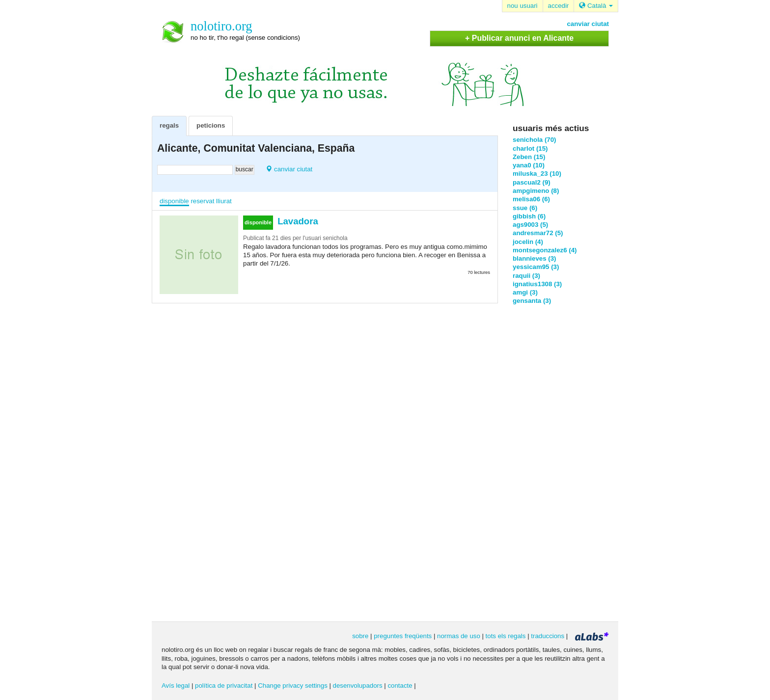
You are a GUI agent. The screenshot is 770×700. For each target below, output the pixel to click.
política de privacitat (224, 686)
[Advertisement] (552, 462)
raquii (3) (526, 276)
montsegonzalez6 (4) (545, 250)
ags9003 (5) (530, 225)
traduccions (548, 636)
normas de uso (459, 636)
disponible (174, 201)
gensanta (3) (532, 301)
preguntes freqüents (403, 636)
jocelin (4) (528, 242)
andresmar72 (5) (538, 233)
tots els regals (506, 636)
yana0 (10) (529, 165)
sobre (360, 636)
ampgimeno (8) (536, 191)
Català (596, 6)
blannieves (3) (534, 258)
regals (169, 125)
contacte (400, 686)
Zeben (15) (529, 157)
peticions (211, 125)
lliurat (224, 201)
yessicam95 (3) (536, 267)
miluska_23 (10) (537, 174)
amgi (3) (525, 292)
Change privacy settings (293, 686)
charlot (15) (530, 148)
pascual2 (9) (532, 182)
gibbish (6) (529, 216)
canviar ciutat (588, 24)
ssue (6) (525, 208)
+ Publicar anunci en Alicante (519, 38)
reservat (202, 201)
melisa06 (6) (531, 199)
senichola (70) (534, 140)
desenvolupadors (358, 686)
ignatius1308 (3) (537, 284)
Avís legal (176, 686)
